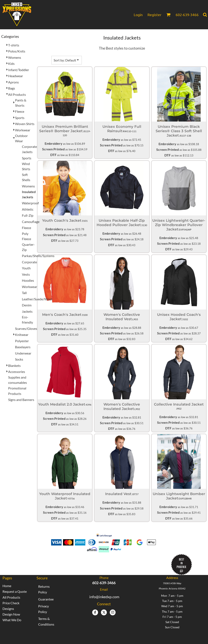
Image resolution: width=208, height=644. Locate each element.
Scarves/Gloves (26, 328)
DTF (53, 155)
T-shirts (14, 45)
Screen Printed (53, 149)
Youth (26, 268)
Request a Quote (15, 591)
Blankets (14, 366)
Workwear (23, 130)
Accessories (17, 372)
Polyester (22, 341)
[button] (168, 15)
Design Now (11, 614)
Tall (24, 293)
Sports (20, 118)
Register (154, 15)
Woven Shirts (25, 124)
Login (138, 15)
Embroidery (54, 143)
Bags (12, 88)
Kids (11, 63)
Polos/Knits (17, 51)
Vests (26, 274)
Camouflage (31, 222)
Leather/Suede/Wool (37, 299)
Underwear (23, 353)
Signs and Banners (21, 400)
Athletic (28, 209)
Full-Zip (28, 215)
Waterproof (30, 203)
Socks (19, 359)
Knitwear (22, 335)
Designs (8, 609)
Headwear (16, 76)
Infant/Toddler (19, 70)
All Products (17, 94)
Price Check (11, 603)
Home (7, 586)
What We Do (12, 620)
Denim (27, 305)
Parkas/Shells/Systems (38, 256)
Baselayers (23, 347)
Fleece (20, 111)
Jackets (27, 311)
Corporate (29, 262)
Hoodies (28, 280)
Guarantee (46, 599)
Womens (15, 57)
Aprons (13, 82)
